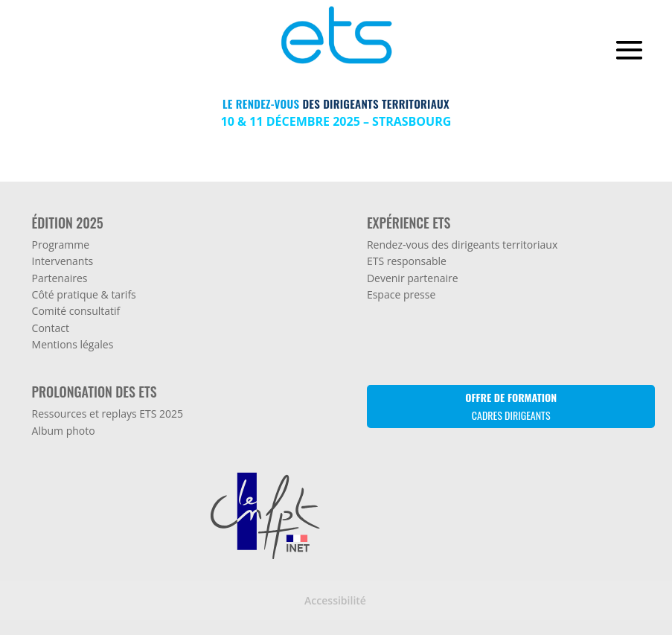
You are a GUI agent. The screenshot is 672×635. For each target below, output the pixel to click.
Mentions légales (73, 344)
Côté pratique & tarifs (84, 294)
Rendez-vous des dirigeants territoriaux (462, 245)
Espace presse (401, 294)
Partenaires (60, 278)
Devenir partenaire (413, 278)
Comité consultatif (76, 311)
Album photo (64, 431)
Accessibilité (335, 600)
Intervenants (63, 261)
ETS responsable (407, 261)
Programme (61, 245)
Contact (51, 328)
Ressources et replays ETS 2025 (108, 414)
